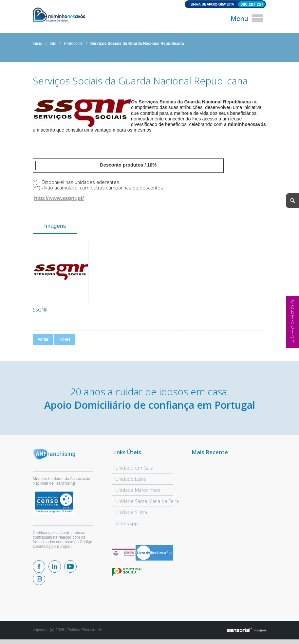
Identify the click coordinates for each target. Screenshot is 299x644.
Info (53, 44)
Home (65, 339)
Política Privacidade (85, 630)
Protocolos (73, 44)
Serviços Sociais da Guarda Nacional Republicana (137, 44)
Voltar (43, 339)
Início (37, 44)
